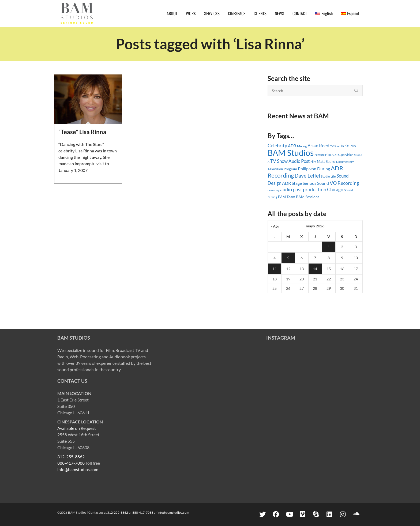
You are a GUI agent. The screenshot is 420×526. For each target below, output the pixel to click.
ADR (292, 146)
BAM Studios (291, 153)
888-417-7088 (71, 463)
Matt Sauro (326, 161)
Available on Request (77, 428)
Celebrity (277, 145)
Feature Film (323, 155)
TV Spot (335, 146)
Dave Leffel (307, 176)
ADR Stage (292, 183)
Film (313, 162)
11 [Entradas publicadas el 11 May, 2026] (275, 269)
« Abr (275, 226)
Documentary (345, 162)
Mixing (302, 146)
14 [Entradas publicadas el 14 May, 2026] (315, 269)
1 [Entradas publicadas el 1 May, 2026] (329, 247)
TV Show (279, 161)
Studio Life (328, 176)
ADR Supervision (342, 155)
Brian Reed (318, 146)
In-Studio (348, 146)
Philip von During (314, 169)
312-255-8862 (71, 457)
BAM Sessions (308, 197)
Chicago (335, 189)
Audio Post (299, 161)
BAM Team (287, 197)
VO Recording (344, 183)
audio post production (303, 189)
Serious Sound (316, 183)
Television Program (282, 169)
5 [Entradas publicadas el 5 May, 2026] (288, 258)
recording (273, 190)
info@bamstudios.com (78, 469)
